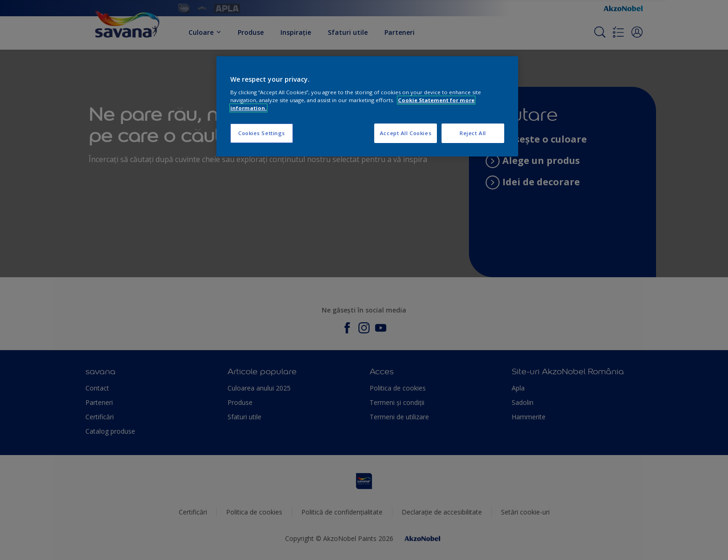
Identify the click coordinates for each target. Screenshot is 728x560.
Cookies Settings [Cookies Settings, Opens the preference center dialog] (262, 133)
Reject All (473, 133)
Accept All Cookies (406, 133)
